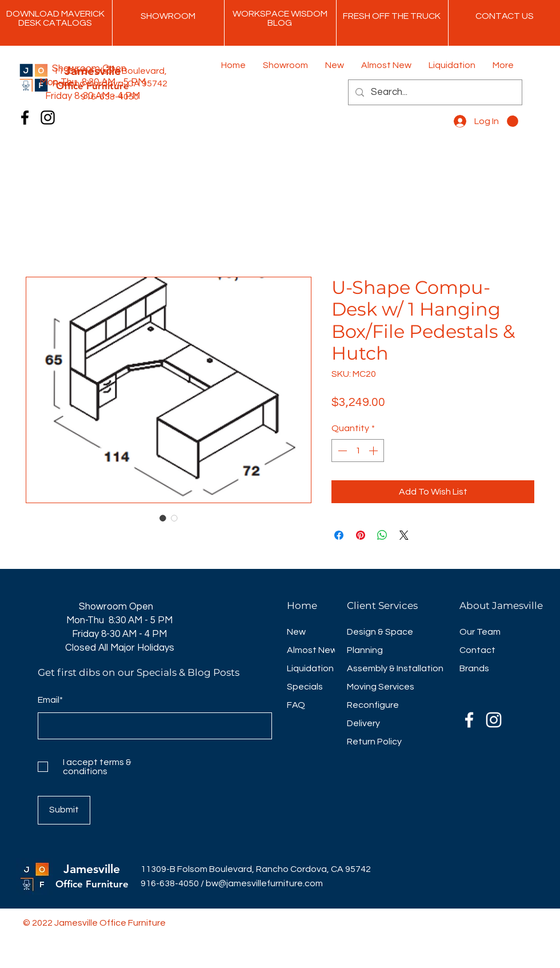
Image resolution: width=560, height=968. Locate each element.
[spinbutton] (358, 451)
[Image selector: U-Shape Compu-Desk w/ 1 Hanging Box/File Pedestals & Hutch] (163, 518)
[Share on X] (404, 535)
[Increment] (374, 451)
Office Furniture (92, 884)
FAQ (296, 705)
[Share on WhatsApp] (382, 535)
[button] (513, 121)
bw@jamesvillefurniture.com (264, 883)
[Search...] (434, 92)
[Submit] (64, 810)
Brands (474, 668)
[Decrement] (341, 451)
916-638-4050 (170, 883)
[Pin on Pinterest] (361, 535)
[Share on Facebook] (339, 535)
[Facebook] (25, 117)
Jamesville (92, 869)
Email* (50, 700)
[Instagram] (48, 117)
